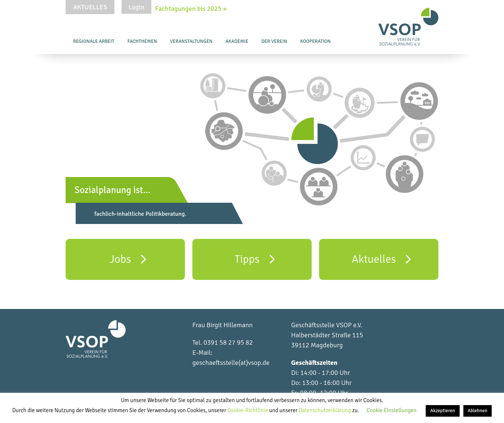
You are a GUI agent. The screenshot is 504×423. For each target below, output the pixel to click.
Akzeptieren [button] (442, 411)
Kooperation (315, 41)
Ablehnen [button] (478, 411)
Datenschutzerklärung (325, 410)
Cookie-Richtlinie (248, 410)
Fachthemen (142, 41)
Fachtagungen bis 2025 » (191, 9)
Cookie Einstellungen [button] (391, 410)
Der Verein (274, 41)
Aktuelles (90, 7)
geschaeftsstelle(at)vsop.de (231, 363)
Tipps (255, 259)
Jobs (128, 259)
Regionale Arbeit (94, 41)
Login (136, 7)
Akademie (237, 41)
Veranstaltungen (191, 41)
